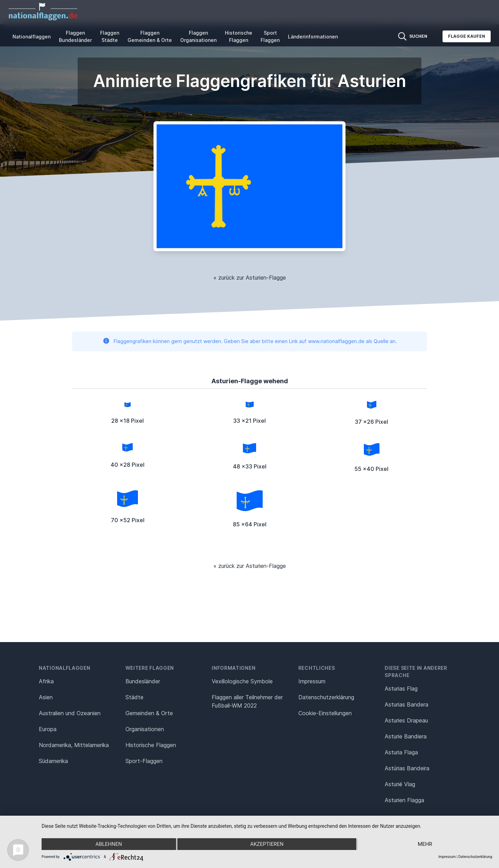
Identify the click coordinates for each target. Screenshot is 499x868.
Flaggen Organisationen (198, 36)
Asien (46, 697)
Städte (134, 697)
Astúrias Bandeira (407, 768)
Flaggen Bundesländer (75, 36)
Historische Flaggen (239, 36)
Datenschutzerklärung (475, 857)
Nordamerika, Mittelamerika (74, 745)
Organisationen (145, 729)
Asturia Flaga (401, 752)
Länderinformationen (313, 37)
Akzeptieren (267, 844)
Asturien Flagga (404, 800)
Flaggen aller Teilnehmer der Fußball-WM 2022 (247, 701)
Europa (48, 729)
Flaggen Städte (110, 36)
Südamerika (53, 761)
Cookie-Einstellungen (325, 713)
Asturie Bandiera (406, 736)
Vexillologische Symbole (242, 681)
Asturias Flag (401, 689)
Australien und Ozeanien (70, 713)
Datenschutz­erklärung (326, 697)
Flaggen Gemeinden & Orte (150, 36)
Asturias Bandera (406, 704)
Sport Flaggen (270, 36)
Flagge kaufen (467, 36)
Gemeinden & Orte (149, 713)
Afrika (46, 681)
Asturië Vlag (400, 784)
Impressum (312, 681)
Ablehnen (109, 844)
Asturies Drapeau (406, 720)
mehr (425, 844)
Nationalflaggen (32, 37)
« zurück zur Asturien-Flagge (250, 278)
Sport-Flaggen (144, 761)
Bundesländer (143, 681)
